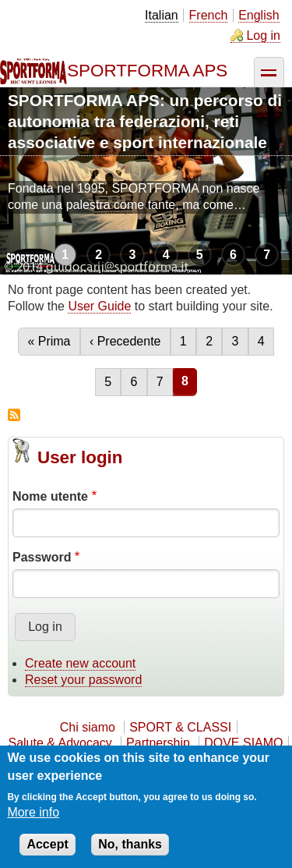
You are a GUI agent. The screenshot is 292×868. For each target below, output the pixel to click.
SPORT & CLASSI (180, 727)
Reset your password (83, 680)
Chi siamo (88, 727)
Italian (162, 15)
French (209, 15)
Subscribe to (14, 415)
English (259, 15)
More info (33, 812)
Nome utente (50, 496)
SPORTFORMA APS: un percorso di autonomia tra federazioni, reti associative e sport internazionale (145, 121)
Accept (47, 844)
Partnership (158, 743)
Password (42, 557)
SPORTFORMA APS (147, 71)
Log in (263, 35)
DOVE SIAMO (243, 743)
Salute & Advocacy (60, 743)
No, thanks (130, 844)
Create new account (80, 663)
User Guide (99, 306)
